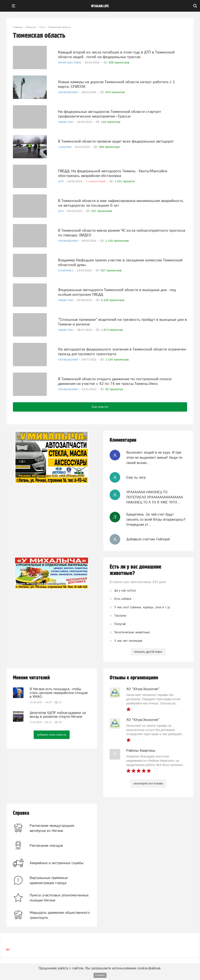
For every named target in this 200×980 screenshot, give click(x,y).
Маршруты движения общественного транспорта (60, 915)
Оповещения (68, 92)
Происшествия (70, 62)
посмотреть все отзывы (148, 783)
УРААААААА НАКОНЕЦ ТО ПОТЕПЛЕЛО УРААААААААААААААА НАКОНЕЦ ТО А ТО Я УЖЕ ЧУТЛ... (155, 497)
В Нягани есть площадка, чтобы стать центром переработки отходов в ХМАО (59, 693)
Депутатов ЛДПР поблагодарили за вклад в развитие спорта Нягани (58, 715)
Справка (21, 813)
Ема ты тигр (136, 477)
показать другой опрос (148, 652)
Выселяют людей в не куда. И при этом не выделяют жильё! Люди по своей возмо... (154, 458)
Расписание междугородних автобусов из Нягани (52, 828)
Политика (66, 270)
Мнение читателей (31, 678)
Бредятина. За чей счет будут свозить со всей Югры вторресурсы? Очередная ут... (156, 519)
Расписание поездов (46, 845)
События (65, 147)
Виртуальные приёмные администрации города (49, 880)
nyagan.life (100, 6)
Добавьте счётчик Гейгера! (148, 539)
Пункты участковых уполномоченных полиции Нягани (59, 898)
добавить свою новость (52, 735)
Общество (66, 122)
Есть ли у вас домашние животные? (135, 570)
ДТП (61, 181)
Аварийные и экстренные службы (57, 863)
